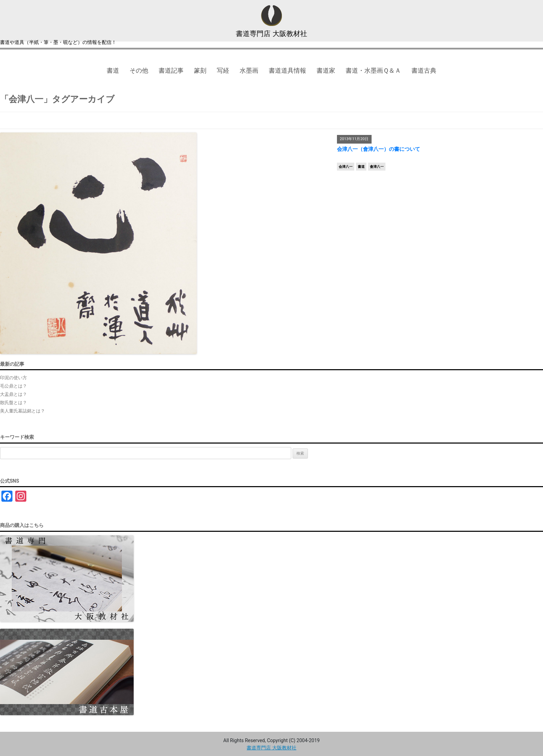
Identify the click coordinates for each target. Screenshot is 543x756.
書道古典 (424, 70)
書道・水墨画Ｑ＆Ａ (373, 70)
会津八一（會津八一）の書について (379, 149)
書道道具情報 (287, 70)
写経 (223, 70)
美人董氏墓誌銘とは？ (23, 411)
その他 (139, 70)
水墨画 (249, 70)
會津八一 (377, 167)
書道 (113, 70)
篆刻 (200, 70)
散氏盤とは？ (14, 403)
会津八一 (346, 167)
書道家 (326, 70)
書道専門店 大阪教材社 (271, 34)
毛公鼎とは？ (14, 386)
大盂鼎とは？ (14, 394)
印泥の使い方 (14, 378)
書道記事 (171, 70)
